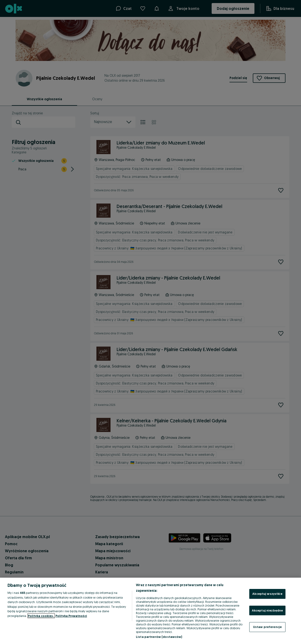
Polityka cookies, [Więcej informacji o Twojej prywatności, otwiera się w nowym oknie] (41, 616)
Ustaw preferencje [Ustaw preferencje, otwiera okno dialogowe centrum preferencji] (267, 627)
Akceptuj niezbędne (267, 610)
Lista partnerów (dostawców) (159, 637)
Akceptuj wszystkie (267, 594)
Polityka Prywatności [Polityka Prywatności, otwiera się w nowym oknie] (71, 616)
